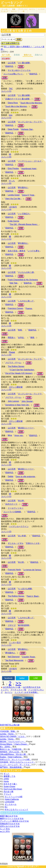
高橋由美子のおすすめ (10, 824)
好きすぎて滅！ (10, 784)
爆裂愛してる (9, 776)
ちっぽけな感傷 (25, 589)
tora (11, 115)
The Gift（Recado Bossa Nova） (24, 224)
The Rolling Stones (16, 366)
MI (10, 154)
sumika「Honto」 (8, 734)
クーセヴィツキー (16, 508)
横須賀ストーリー (26, 428)
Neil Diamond (14, 657)
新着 (14, 10)
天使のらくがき (33, 543)
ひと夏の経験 (24, 63)
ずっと (7, 774)
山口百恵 (12, 63)
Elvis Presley (13, 168)
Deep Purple (13, 129)
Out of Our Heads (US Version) (19, 373)
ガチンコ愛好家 (16, 387)
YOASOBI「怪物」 (8, 731)
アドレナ (7, 794)
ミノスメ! (41, 9)
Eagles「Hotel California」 (12, 757)
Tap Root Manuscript (14, 660)
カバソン (32, 9)
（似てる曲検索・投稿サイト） (15, 6)
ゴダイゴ (12, 625)
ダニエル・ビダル (16, 543)
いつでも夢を (34, 251)
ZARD (6, 779)
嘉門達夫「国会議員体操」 (12, 767)
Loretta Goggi (14, 195)
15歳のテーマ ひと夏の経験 (17, 99)
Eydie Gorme (13, 221)
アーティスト (23, 10)
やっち (12, 181)
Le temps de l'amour (32, 570)
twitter (22, 678)
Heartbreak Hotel (29, 169)
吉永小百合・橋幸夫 (17, 251)
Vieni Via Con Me (13, 199)
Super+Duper (9, 786)
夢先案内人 (23, 188)
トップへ (5, 690)
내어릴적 (13, 207)
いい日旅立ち (24, 214)
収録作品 (9, 66)
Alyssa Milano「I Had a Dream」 (14, 744)
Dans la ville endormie (25, 477)
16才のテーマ (11, 504)
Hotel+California (12, 799)
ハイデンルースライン (19, 526)
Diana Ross (13, 103)
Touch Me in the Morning (31, 103)
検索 (19, 39)
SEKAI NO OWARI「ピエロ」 (13, 736)
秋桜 (20, 330)
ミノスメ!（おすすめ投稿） (26, 692)
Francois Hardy (14, 570)
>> (18, 683)
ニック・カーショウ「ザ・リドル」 (16, 765)
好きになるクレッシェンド (16, 810)
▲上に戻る (5, 831)
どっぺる (5, 10)
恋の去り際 (8, 792)
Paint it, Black (33, 596)
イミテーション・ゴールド (30, 161)
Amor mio (19, 435)
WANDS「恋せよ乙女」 (10, 752)
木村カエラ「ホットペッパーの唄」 (16, 760)
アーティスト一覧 (18, 690)
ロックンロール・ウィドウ (30, 122)
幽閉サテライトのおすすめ (12, 819)
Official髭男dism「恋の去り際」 (14, 754)
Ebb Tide (14, 283)
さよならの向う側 (26, 272)
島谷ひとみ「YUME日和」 (12, 749)
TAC (11, 89)
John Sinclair (27, 401)
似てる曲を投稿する (10, 43)
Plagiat (12, 352)
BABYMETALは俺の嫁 (10, 725)
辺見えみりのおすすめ (10, 826)
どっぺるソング (12, 3)
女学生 (21, 338)
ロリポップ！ (33, 867)
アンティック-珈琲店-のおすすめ (14, 821)
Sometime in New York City (17, 405)
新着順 (17, 55)
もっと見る (5, 829)
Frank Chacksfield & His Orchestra (23, 280)
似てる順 (6, 55)
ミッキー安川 (15, 643)
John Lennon (13, 401)
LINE (36, 678)
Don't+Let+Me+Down (13, 789)
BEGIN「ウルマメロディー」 (13, 742)
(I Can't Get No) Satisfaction (22, 370)
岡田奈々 (12, 338)
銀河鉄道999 (24, 625)
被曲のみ (28, 55)
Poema (29, 309)
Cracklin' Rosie (28, 657)
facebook (8, 678)
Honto (6, 781)
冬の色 (21, 501)
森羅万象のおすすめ (9, 816)
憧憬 (32, 338)
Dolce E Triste (28, 195)
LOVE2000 (9, 802)
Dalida (10, 476)
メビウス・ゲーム (13, 363)
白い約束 (22, 536)
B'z (6, 807)
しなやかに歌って (26, 301)
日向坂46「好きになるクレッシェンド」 (18, 762)
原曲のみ (39, 55)
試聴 (21, 67)
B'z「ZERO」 (6, 747)
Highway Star (27, 129)
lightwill (20, 867)
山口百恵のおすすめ (32, 687)
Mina (10, 435)
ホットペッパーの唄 (13, 797)
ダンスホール (11, 804)
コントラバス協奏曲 (12, 512)
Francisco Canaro (15, 308)
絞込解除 (6, 59)
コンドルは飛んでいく (13, 74)
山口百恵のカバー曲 (12, 687)
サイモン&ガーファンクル (19, 70)
